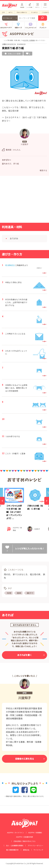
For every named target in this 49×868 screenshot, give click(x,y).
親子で (30, 593)
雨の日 (7, 574)
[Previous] (2, 501)
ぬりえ (11, 12)
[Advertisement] (25, 200)
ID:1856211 (10, 265)
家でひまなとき (20, 574)
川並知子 (25, 698)
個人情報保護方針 (12, 850)
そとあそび (34, 12)
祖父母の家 (35, 574)
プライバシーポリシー (35, 846)
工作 (3, 12)
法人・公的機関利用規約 (15, 846)
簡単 (19, 593)
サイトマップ (38, 850)
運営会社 (26, 850)
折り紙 (16, 164)
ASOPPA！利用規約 (29, 40)
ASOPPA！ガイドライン (15, 833)
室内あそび (7, 164)
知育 (9, 593)
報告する (43, 170)
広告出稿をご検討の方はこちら (25, 841)
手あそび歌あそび (22, 12)
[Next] (47, 501)
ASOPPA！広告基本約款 (24, 837)
